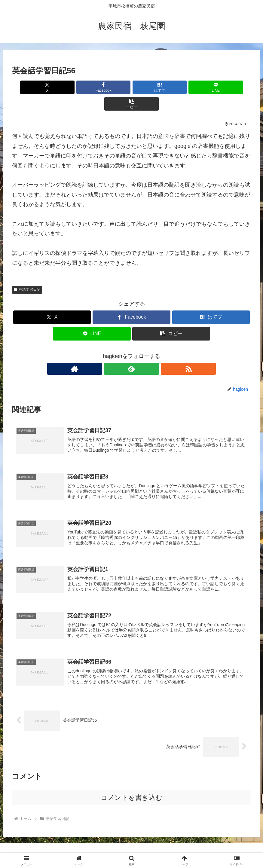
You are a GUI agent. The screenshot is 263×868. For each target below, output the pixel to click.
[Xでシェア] (51, 87)
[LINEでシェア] (171, 87)
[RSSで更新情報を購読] (145, 352)
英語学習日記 (27, 273)
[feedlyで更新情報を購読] (132, 352)
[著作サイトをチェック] (118, 352)
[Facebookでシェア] (91, 87)
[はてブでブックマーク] (131, 87)
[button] (212, 87)
